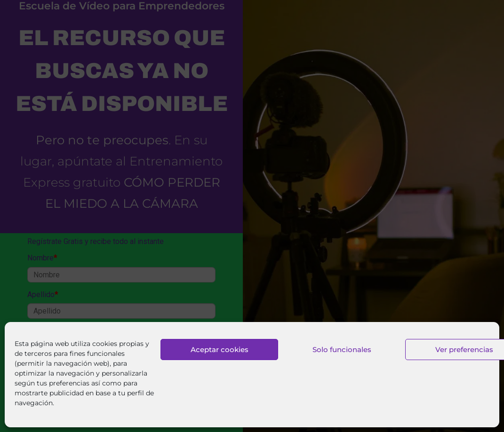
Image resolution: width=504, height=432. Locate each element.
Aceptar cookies (220, 350)
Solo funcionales (342, 350)
